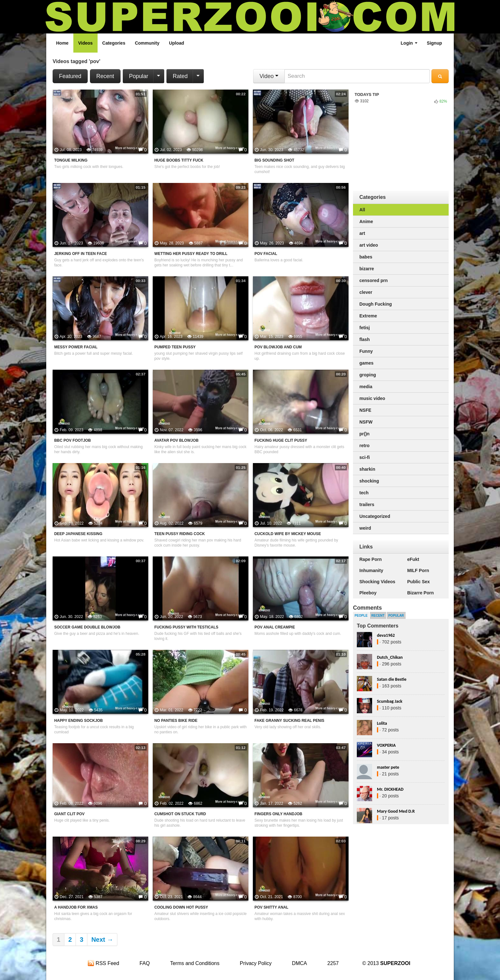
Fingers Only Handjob (278, 814)
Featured (70, 76)
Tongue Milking (71, 160)
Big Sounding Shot (274, 160)
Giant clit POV (69, 814)
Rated (180, 76)
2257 (333, 963)
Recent (105, 76)
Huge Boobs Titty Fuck (179, 160)
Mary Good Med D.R (396, 811)
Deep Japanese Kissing (78, 534)
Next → (102, 940)
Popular (139, 76)
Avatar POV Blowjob (176, 440)
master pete (388, 767)
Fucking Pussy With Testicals (186, 627)
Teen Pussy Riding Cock (180, 534)
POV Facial (266, 254)
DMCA (300, 963)
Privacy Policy (256, 963)
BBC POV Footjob (73, 440)
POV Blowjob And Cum (278, 347)
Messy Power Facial (76, 347)
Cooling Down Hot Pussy (181, 907)
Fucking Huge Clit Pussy (281, 440)
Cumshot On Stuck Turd (180, 814)
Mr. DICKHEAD (390, 789)
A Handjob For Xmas (76, 907)
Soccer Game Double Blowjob (87, 627)
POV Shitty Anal (271, 907)
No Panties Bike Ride (176, 721)
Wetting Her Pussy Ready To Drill (191, 254)
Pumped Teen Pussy (175, 347)
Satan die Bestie (392, 679)
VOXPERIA (386, 745)
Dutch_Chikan (390, 657)
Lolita (382, 723)
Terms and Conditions (195, 963)
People (361, 616)
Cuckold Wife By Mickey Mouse (288, 534)
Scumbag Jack (390, 701)
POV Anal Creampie (275, 627)
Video (269, 76)
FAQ (145, 963)
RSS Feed (103, 963)
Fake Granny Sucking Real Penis (289, 721)
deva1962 (386, 635)
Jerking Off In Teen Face (81, 254)
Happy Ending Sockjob (78, 721)
